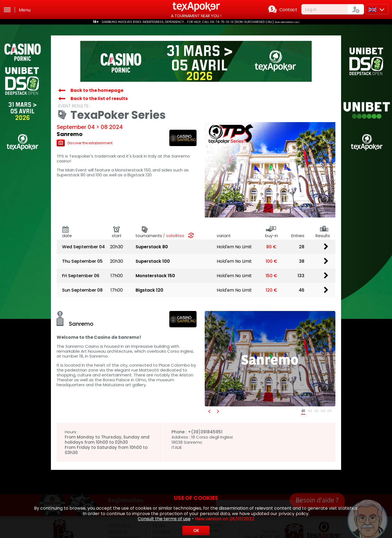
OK (196, 531)
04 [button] (323, 411)
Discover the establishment (85, 143)
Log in (311, 9)
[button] (209, 411)
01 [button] (303, 411)
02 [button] (310, 411)
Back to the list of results (99, 99)
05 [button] (329, 411)
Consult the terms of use (164, 519)
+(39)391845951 (205, 432)
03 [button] (316, 411)
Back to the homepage (97, 90)
